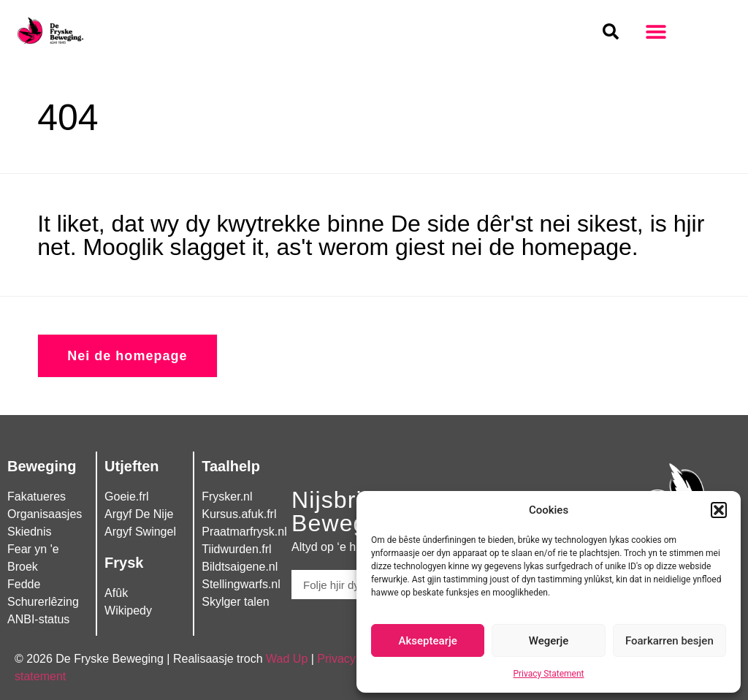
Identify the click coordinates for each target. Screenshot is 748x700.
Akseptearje (428, 641)
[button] (719, 510)
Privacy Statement (548, 674)
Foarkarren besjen (669, 641)
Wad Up (287, 659)
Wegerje (549, 641)
